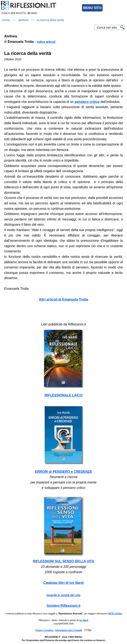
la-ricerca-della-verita (51, 20)
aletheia (23, 20)
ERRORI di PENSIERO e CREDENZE (64, 472)
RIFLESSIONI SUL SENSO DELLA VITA (64, 561)
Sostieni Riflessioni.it (64, 606)
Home (6, 20)
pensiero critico (87, 102)
